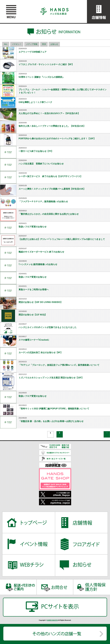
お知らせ (54, 44)
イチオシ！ (17, 44)
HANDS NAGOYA (52, 620)
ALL (6, 44)
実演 (44, 44)
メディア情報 (32, 44)
